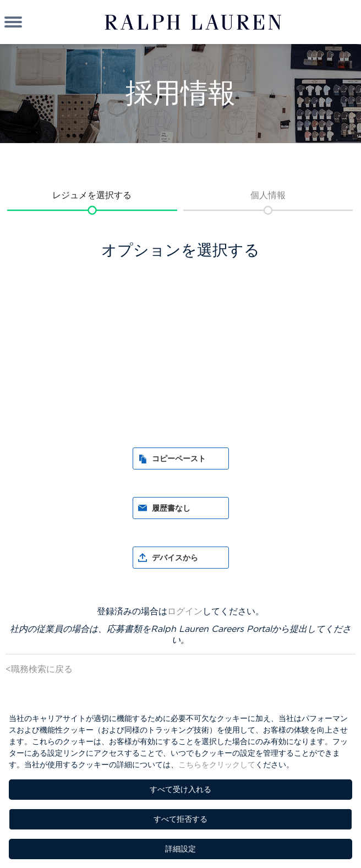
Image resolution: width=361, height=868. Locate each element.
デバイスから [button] (175, 558)
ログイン (185, 611)
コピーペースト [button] (179, 458)
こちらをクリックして (217, 765)
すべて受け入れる (180, 789)
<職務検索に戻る (39, 669)
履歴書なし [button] (171, 508)
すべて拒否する (180, 819)
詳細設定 (180, 849)
